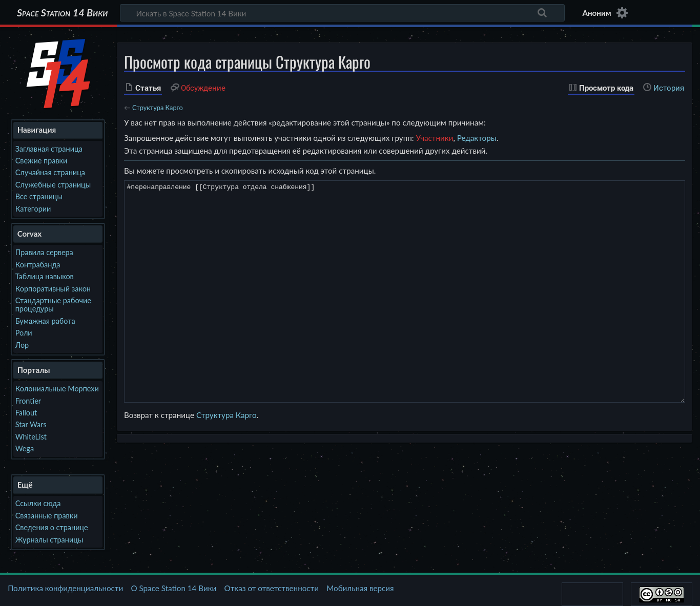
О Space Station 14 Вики (173, 588)
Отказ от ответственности (272, 588)
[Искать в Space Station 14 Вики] (342, 13)
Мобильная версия (360, 588)
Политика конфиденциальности (65, 588)
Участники (434, 138)
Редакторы (477, 138)
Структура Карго (158, 108)
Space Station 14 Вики (62, 13)
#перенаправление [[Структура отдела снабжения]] (405, 291)
